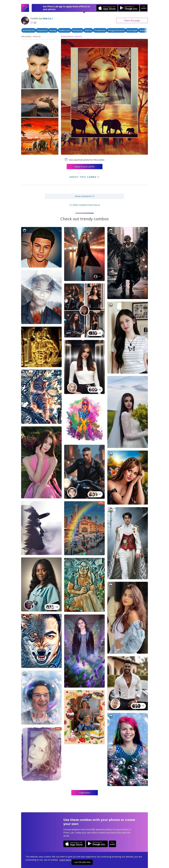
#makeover (100, 30)
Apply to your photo (85, 167)
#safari (143, 30)
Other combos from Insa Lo (84, 205)
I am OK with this (82, 862)
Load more (85, 793)
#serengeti (132, 30)
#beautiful (42, 30)
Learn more (65, 860)
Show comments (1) (84, 196)
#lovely (53, 30)
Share (132, 20)
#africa (88, 30)
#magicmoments (116, 30)
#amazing (77, 30)
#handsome (29, 30)
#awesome (64, 30)
